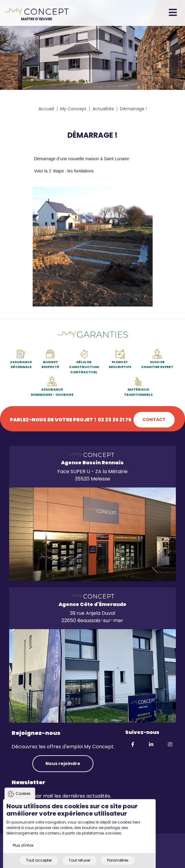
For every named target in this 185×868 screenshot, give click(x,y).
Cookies (23, 794)
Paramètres (118, 860)
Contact (154, 420)
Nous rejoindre (63, 763)
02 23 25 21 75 (114, 420)
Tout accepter (39, 860)
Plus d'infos (23, 845)
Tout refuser (80, 860)
